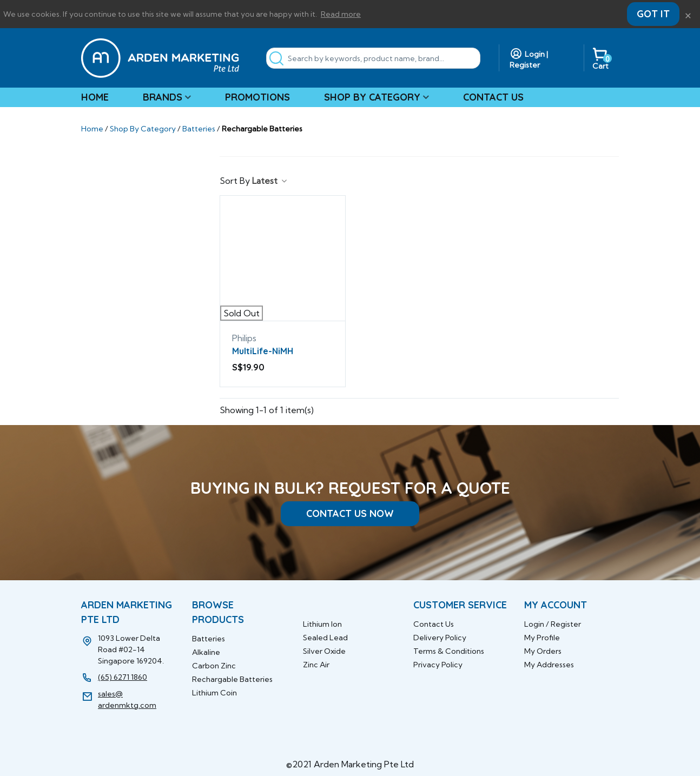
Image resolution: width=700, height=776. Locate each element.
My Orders (543, 651)
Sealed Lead (325, 638)
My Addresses (549, 665)
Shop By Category (372, 97)
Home (95, 97)
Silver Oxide (324, 651)
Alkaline (206, 652)
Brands (163, 97)
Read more (341, 14)
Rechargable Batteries (232, 679)
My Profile (542, 638)
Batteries (209, 639)
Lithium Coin (214, 693)
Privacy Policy (438, 665)
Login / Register (553, 624)
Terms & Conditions (449, 651)
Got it (653, 14)
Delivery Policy (440, 638)
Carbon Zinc (214, 666)
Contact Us (493, 97)
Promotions (257, 97)
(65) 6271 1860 (123, 677)
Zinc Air (316, 665)
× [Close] (688, 14)
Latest (270, 181)
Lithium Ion (322, 624)
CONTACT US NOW (350, 513)
